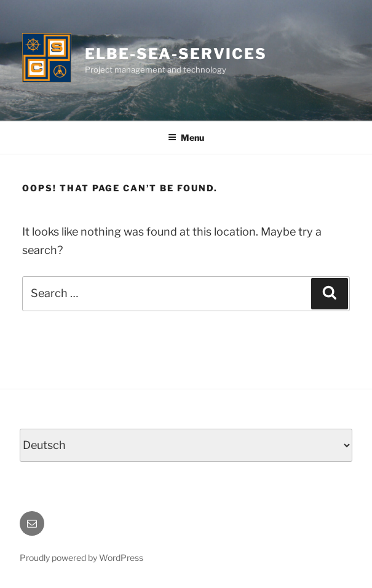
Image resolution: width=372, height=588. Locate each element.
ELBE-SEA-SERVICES (176, 54)
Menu (186, 137)
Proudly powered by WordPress (81, 558)
